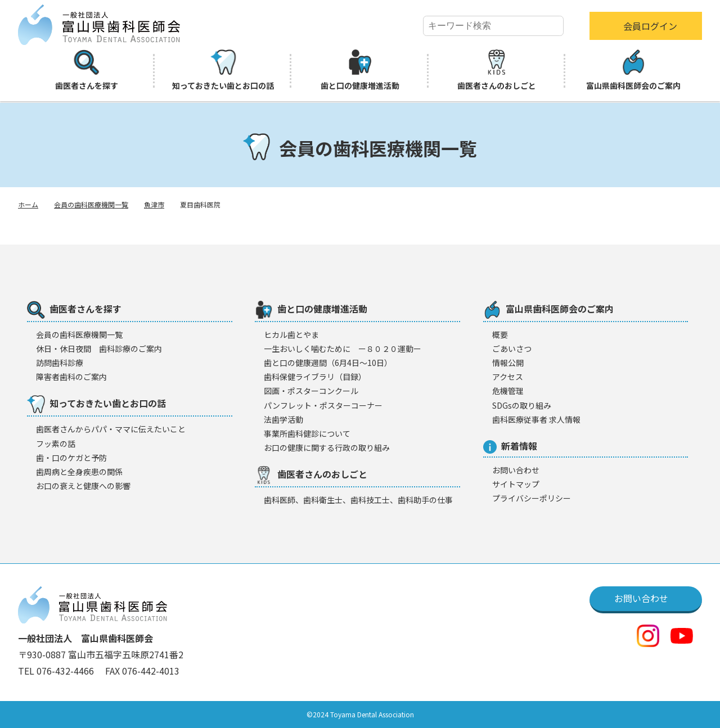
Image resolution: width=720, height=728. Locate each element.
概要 (500, 334)
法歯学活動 (283, 419)
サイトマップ (516, 484)
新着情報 (510, 446)
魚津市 (154, 204)
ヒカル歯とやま (291, 334)
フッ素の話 (56, 444)
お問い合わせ (516, 470)
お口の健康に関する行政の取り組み (327, 447)
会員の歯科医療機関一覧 (91, 204)
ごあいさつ (512, 349)
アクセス (508, 377)
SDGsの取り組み (522, 405)
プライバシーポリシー (532, 498)
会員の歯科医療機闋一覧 (79, 334)
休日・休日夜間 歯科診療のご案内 (99, 349)
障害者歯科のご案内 (71, 377)
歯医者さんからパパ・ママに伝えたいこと (111, 429)
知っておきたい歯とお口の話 (223, 70)
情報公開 (508, 363)
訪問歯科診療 (60, 363)
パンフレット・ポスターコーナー (323, 405)
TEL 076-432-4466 (57, 671)
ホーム (28, 204)
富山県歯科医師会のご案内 (633, 70)
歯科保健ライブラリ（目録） (315, 377)
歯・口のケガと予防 (71, 458)
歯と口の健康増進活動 (360, 70)
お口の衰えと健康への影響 (83, 486)
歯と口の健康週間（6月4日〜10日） (328, 363)
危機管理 (508, 391)
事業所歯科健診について (307, 433)
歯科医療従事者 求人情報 (536, 419)
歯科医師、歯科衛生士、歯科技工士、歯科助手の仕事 (358, 500)
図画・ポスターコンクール (311, 391)
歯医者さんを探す (87, 70)
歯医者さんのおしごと (497, 70)
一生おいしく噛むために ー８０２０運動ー (343, 349)
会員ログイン (650, 26)
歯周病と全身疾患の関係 (79, 472)
